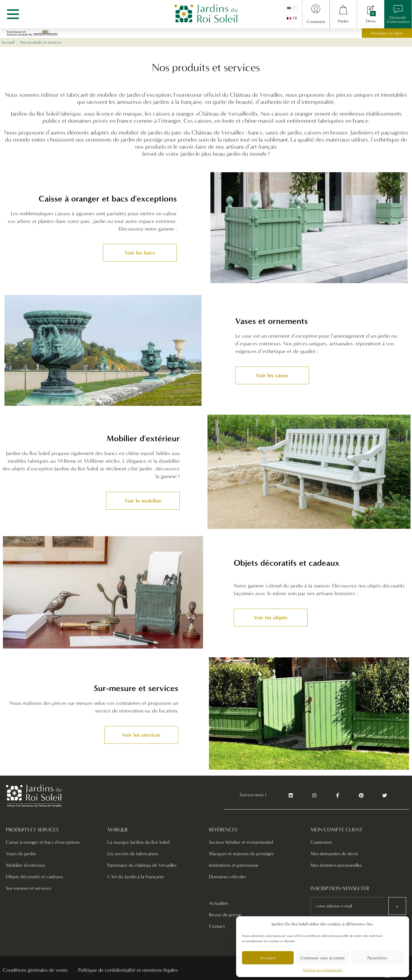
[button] (140, 253)
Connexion (316, 22)
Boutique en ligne (387, 33)
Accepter (268, 958)
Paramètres (377, 958)
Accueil (8, 42)
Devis (371, 21)
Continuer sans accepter (323, 958)
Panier (343, 21)
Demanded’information (398, 20)
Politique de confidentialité (323, 970)
